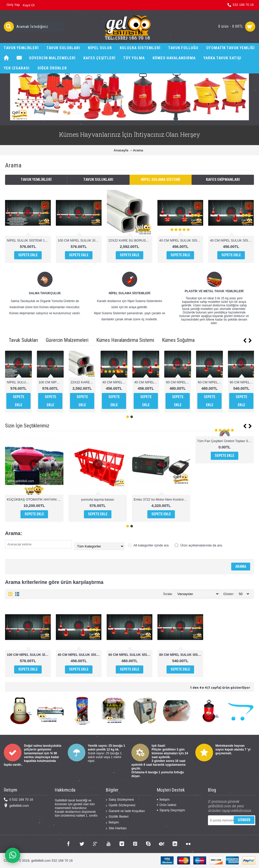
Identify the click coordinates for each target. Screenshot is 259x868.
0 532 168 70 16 (18, 800)
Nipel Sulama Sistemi (161, 180)
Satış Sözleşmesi (120, 800)
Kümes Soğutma (178, 340)
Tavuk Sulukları (98, 180)
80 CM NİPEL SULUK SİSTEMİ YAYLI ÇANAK (181, 655)
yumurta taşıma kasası (98, 499)
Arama (138, 150)
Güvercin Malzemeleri (67, 340)
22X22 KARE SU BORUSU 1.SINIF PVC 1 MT (130, 240)
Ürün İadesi (167, 805)
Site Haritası (116, 828)
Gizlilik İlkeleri (117, 817)
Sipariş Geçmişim (171, 810)
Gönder (244, 820)
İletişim (112, 823)
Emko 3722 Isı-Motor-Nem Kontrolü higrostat (162, 499)
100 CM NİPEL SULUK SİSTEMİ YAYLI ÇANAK (80, 240)
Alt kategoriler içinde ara (148, 545)
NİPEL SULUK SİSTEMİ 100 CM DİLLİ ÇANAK (29, 240)
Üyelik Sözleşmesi (121, 805)
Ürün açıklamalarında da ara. (199, 545)
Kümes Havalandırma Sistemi (125, 340)
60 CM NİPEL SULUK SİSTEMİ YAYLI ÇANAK (210, 382)
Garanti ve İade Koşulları (125, 811)
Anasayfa (121, 150)
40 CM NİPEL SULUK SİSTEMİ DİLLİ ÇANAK (181, 240)
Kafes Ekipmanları (223, 180)
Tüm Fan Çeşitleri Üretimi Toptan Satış (225, 441)
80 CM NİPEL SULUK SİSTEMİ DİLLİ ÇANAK (242, 382)
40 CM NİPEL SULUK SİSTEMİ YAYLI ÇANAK (232, 240)
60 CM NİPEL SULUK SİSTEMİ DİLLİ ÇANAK (179, 382)
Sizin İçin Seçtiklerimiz (27, 426)
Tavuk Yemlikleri (36, 180)
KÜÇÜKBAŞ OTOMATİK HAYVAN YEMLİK (35, 499)
